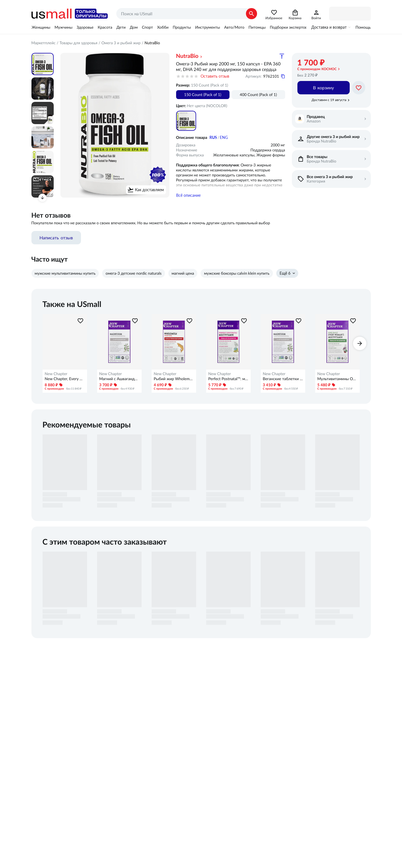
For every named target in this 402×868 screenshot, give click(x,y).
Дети (121, 27)
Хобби (163, 27)
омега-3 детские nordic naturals (133, 275)
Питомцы (257, 27)
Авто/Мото (234, 27)
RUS (213, 137)
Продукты (182, 27)
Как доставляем (149, 190)
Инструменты (207, 27)
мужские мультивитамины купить (65, 275)
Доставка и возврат (329, 27)
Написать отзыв (56, 239)
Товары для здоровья (78, 43)
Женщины (41, 27)
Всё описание (188, 197)
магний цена (183, 275)
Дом (134, 27)
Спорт (147, 27)
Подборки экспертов (288, 27)
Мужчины (63, 27)
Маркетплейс (44, 43)
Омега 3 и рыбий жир (121, 43)
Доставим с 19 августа (329, 100)
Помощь (363, 27)
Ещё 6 (285, 275)
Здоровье (85, 27)
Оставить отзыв (215, 76)
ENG (224, 137)
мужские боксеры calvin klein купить (237, 275)
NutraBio (187, 56)
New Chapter (56, 375)
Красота (105, 27)
